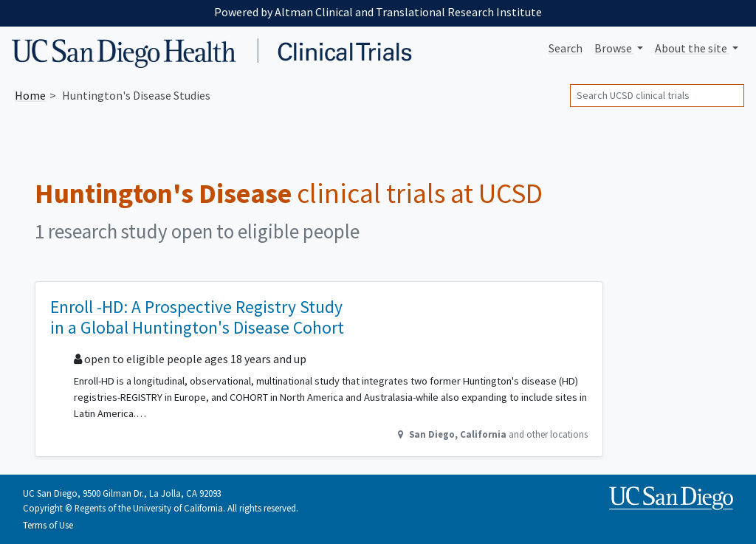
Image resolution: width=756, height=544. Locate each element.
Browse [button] (614, 48)
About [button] (692, 48)
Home (30, 95)
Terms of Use (48, 525)
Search (566, 48)
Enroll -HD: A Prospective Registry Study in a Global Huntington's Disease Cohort (197, 317)
